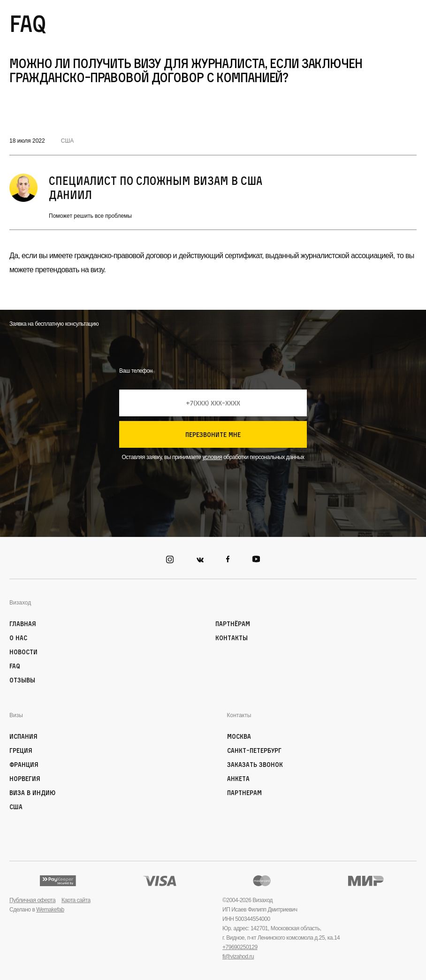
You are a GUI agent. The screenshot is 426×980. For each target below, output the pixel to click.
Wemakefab (50, 910)
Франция (24, 764)
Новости (23, 652)
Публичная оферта (32, 900)
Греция (21, 750)
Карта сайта (76, 900)
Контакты (232, 638)
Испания (23, 736)
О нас (18, 638)
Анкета (238, 778)
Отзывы (22, 680)
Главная (23, 624)
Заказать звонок (255, 764)
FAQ (15, 666)
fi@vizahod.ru (238, 957)
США (68, 141)
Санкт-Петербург (254, 750)
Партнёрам (233, 624)
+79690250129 (240, 947)
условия (212, 457)
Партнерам (244, 792)
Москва (239, 736)
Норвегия (25, 778)
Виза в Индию (32, 792)
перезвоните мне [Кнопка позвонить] (213, 434)
